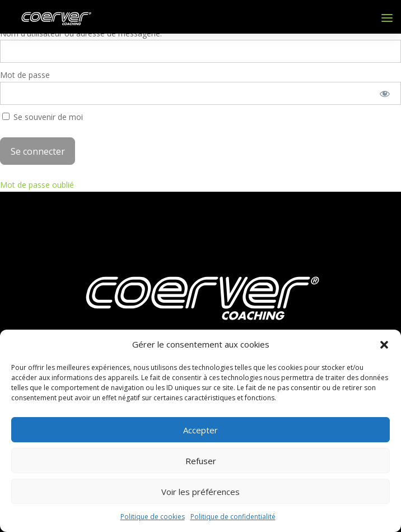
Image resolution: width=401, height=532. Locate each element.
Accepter (200, 430)
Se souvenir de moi (43, 117)
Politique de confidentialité (233, 517)
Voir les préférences (200, 492)
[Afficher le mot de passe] (385, 93)
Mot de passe (25, 75)
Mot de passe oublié (37, 185)
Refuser (201, 461)
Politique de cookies (153, 517)
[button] (384, 345)
